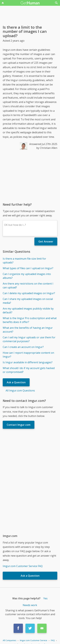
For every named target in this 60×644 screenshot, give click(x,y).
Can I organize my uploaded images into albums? (27, 276)
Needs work (30, 605)
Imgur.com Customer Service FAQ (23, 566)
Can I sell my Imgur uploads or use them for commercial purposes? (29, 339)
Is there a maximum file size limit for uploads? (24, 261)
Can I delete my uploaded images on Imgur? (29, 293)
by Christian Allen (47, 148)
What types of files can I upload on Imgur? (28, 268)
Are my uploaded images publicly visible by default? (28, 310)
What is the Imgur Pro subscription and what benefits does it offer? (30, 320)
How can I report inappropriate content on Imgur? (28, 355)
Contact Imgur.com (19, 425)
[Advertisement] (30, 176)
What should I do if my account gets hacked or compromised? (29, 370)
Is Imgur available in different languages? (28, 362)
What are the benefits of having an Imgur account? (28, 330)
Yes (45, 598)
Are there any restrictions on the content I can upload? (28, 286)
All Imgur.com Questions (20, 390)
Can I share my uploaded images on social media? (28, 301)
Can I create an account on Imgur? (23, 347)
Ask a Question (16, 382)
